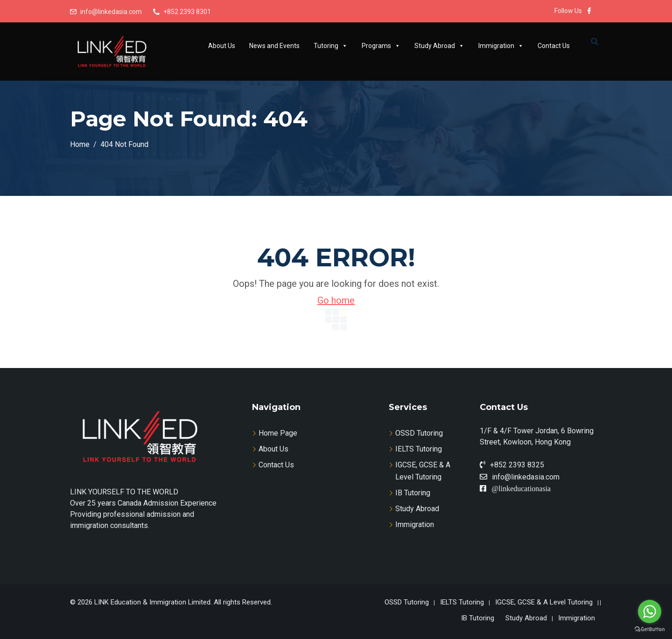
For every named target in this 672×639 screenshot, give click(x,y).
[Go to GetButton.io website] (650, 629)
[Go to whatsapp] (650, 611)
